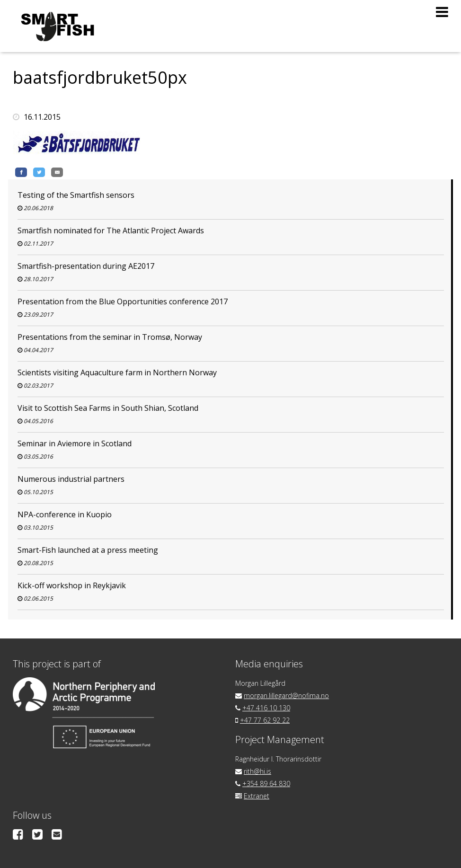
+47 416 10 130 (266, 708)
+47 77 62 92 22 (265, 720)
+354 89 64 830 (266, 784)
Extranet (257, 796)
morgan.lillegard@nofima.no (286, 695)
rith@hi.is (257, 771)
